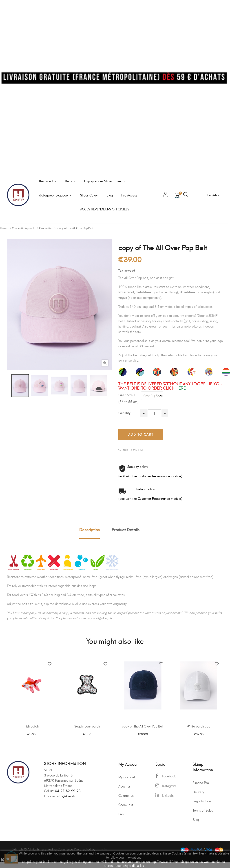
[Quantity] (154, 413)
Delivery (198, 797)
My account (127, 782)
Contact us (126, 801)
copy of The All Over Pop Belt (143, 729)
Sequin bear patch (87, 729)
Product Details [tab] (126, 529)
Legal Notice (202, 807)
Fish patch (32, 729)
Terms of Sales (203, 816)
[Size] (152, 396)
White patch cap (199, 729)
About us (124, 792)
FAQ (121, 819)
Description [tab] (90, 529)
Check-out (126, 810)
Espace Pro (201, 788)
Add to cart (141, 434)
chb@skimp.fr (66, 801)
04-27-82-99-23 (68, 796)
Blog (196, 825)
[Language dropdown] (213, 195)
